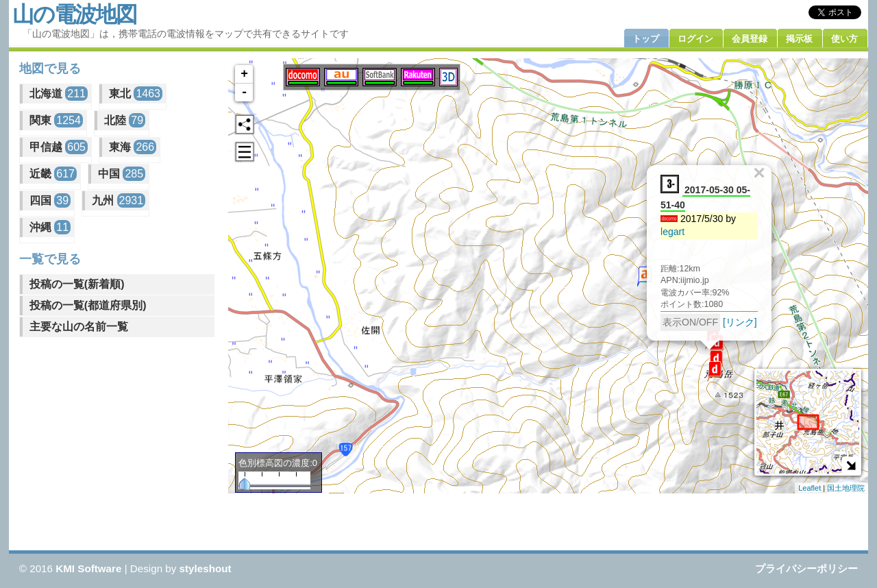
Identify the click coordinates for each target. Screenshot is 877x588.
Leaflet (810, 488)
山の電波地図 (74, 14)
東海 (133, 147)
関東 (56, 120)
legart (672, 232)
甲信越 (59, 147)
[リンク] (740, 322)
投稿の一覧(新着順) (77, 284)
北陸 (125, 120)
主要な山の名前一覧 (79, 327)
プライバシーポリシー (806, 568)
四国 (50, 200)
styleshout (206, 568)
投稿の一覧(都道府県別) (88, 305)
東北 (136, 94)
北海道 (59, 94)
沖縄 (50, 227)
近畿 (53, 174)
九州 (119, 200)
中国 (122, 174)
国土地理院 (846, 488)
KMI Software (88, 568)
